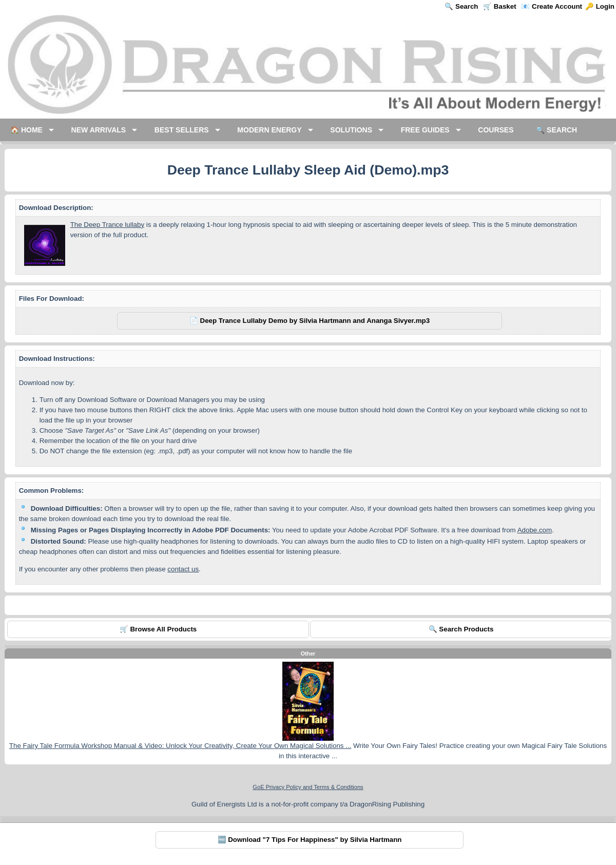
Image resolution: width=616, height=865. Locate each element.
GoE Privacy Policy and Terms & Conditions (308, 787)
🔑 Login (600, 6)
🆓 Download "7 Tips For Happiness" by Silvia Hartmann (310, 840)
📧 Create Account (552, 6)
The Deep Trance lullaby (107, 225)
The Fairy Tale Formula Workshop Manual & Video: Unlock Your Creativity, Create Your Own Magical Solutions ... (180, 746)
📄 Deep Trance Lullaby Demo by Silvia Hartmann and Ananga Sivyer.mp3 (310, 321)
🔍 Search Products (461, 629)
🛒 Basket (499, 6)
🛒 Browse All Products (158, 629)
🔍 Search (461, 6)
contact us (183, 569)
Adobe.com (535, 530)
